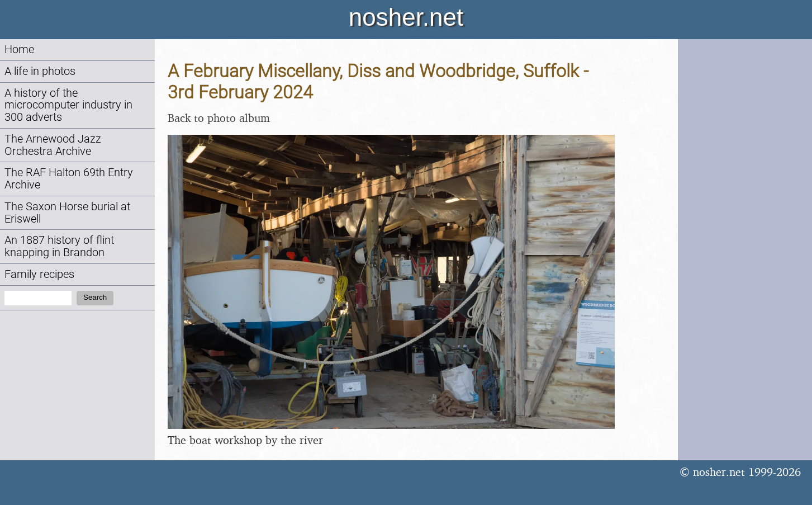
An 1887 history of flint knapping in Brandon (59, 246)
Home (19, 49)
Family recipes (39, 274)
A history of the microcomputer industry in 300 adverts (68, 105)
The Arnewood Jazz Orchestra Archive (53, 145)
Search (95, 297)
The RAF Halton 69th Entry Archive (69, 179)
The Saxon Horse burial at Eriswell (67, 213)
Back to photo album (219, 118)
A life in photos (40, 71)
